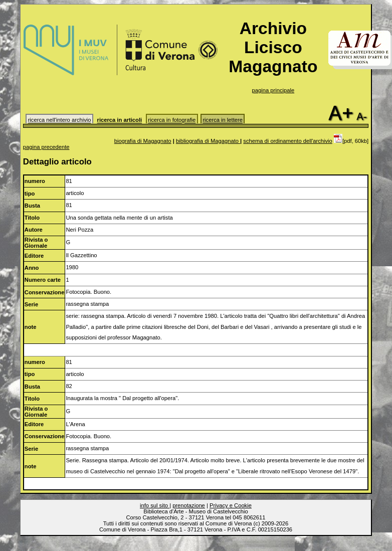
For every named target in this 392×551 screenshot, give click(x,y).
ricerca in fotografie (172, 120)
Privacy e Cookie (231, 505)
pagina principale (273, 90)
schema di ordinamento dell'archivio (288, 141)
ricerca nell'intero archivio (60, 120)
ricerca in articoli (120, 120)
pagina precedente (46, 147)
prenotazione (189, 505)
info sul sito (155, 505)
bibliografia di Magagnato (208, 141)
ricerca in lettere (223, 120)
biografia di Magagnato (143, 141)
